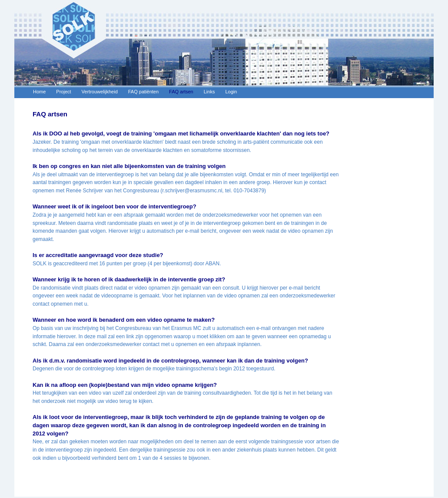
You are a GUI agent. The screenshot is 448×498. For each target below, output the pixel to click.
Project (63, 92)
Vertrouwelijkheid (100, 92)
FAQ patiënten (143, 92)
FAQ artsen (181, 92)
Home (39, 92)
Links (209, 92)
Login (231, 92)
